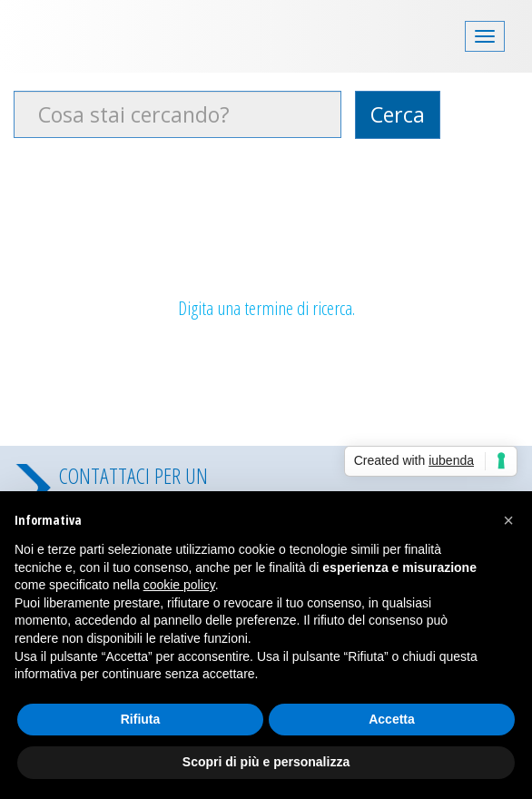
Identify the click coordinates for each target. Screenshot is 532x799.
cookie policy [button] (179, 585)
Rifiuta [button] (141, 719)
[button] (508, 520)
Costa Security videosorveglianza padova (104, 34)
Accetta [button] (392, 719)
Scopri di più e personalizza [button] (266, 762)
